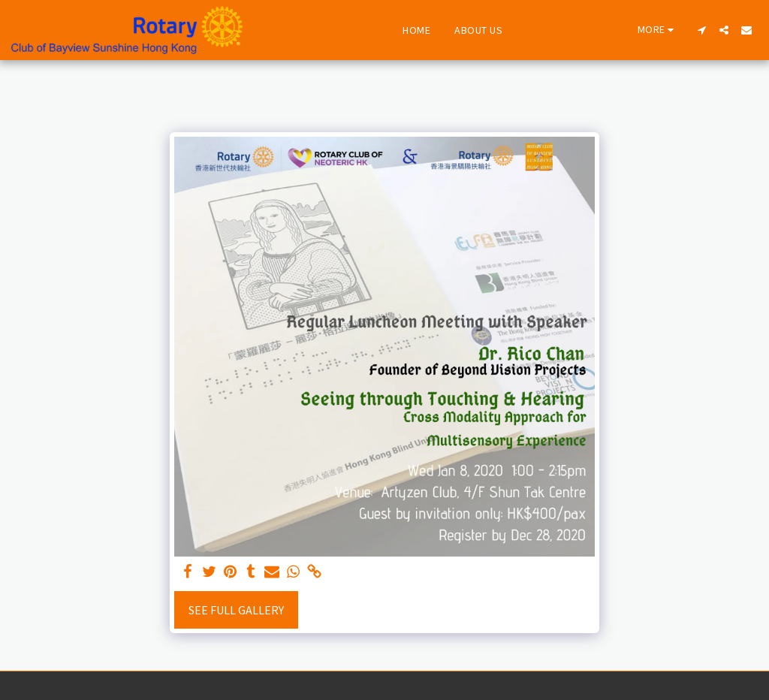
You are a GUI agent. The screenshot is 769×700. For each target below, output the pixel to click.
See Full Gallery (236, 610)
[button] (701, 30)
